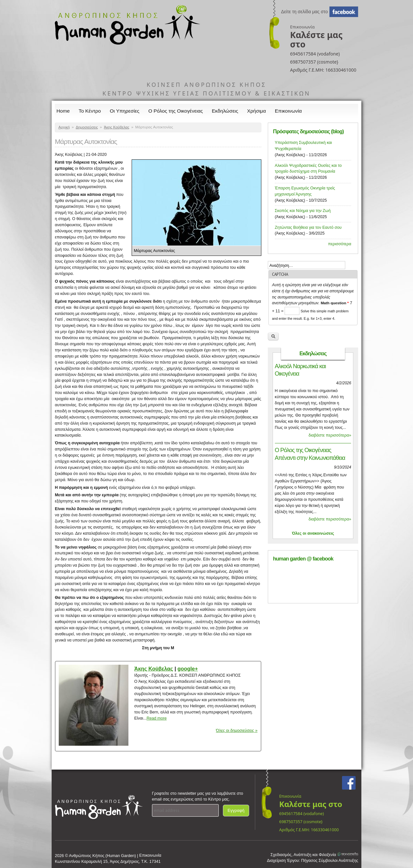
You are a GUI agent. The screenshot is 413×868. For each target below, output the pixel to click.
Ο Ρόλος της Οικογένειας (176, 111)
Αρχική (64, 127)
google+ (188, 669)
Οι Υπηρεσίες (125, 111)
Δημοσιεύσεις (87, 127)
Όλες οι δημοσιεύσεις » (237, 731)
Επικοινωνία (288, 111)
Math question (335, 303)
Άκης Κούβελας (117, 127)
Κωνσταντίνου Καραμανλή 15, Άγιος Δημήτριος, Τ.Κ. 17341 (108, 862)
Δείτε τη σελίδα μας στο (304, 12)
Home (63, 111)
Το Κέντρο (90, 111)
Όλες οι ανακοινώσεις (313, 533)
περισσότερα (340, 244)
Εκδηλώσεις (225, 111)
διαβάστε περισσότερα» (330, 435)
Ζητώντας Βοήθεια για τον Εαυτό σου (308, 227)
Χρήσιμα (257, 111)
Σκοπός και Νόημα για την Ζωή (303, 211)
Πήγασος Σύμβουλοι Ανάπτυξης (330, 861)
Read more (156, 718)
